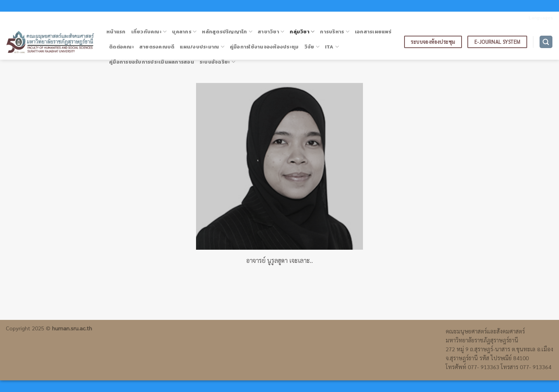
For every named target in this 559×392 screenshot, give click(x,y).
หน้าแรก (116, 32)
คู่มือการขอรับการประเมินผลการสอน (152, 62)
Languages (541, 18)
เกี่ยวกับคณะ (149, 32)
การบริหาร (335, 32)
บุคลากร (184, 32)
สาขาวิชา (271, 32)
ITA (332, 47)
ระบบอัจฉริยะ (217, 62)
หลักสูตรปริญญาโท (227, 32)
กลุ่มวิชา (302, 32)
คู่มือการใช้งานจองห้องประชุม (264, 47)
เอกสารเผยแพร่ (373, 32)
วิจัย (312, 47)
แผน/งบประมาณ (202, 47)
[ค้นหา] (546, 42)
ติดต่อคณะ (122, 47)
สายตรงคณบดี (157, 47)
